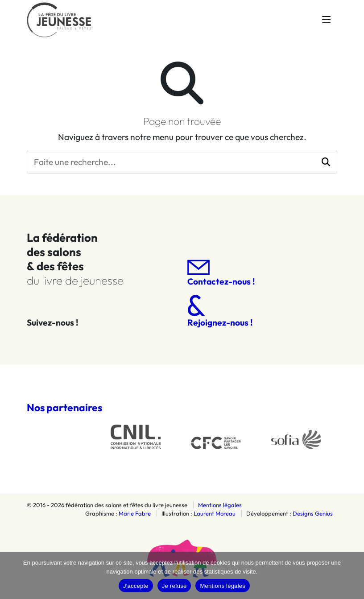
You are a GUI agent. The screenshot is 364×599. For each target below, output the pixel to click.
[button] (326, 162)
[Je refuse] (353, 575)
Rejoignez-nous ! (220, 311)
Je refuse (174, 586)
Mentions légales (220, 505)
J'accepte (136, 586)
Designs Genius (313, 513)
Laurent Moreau (215, 513)
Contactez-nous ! (221, 273)
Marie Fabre (135, 513)
